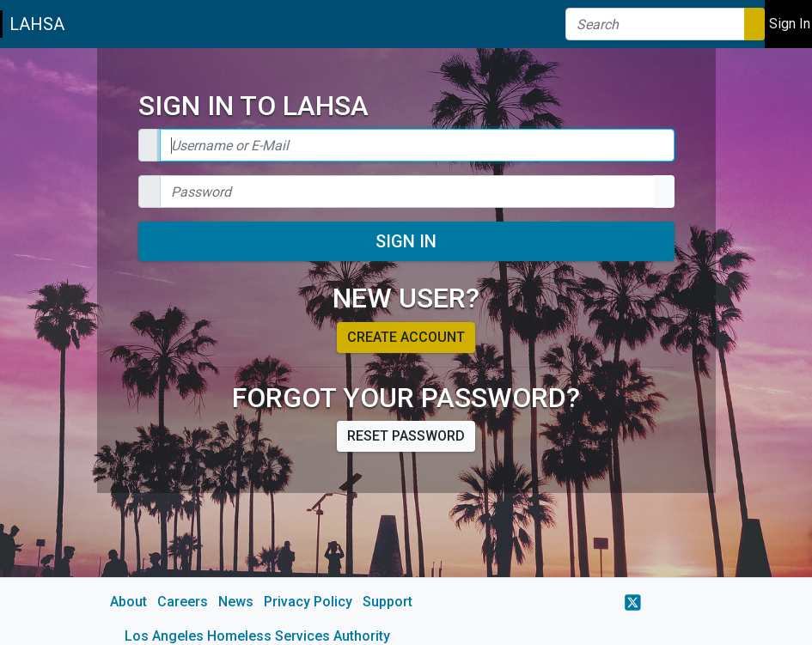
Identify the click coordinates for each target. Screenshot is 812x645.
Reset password (406, 436)
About (128, 602)
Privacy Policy (308, 602)
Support (388, 602)
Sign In (406, 241)
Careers (183, 602)
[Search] (655, 24)
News (236, 602)
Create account (406, 337)
